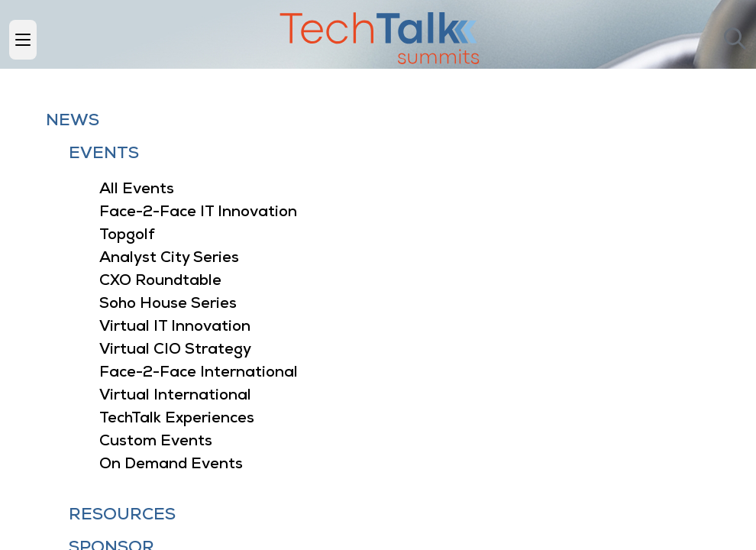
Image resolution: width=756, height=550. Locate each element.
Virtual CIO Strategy (175, 350)
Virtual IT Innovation (175, 327)
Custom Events (156, 442)
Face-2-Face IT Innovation (198, 212)
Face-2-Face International (199, 373)
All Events (137, 189)
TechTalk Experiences (177, 419)
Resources (122, 515)
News (73, 121)
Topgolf (127, 235)
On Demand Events (171, 464)
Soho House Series (168, 304)
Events (104, 154)
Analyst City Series (169, 258)
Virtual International (175, 396)
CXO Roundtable (160, 281)
